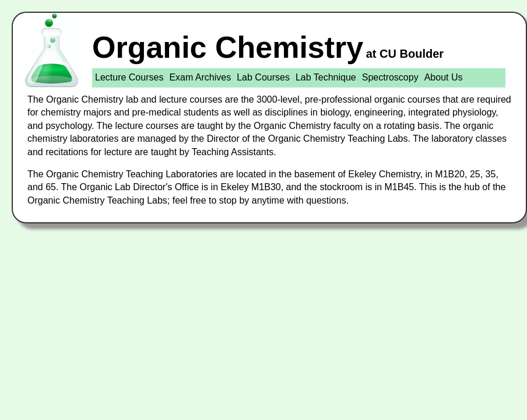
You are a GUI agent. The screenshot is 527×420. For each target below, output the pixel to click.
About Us (444, 77)
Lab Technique (326, 77)
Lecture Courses (129, 77)
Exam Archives (200, 77)
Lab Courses (263, 77)
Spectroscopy (390, 77)
